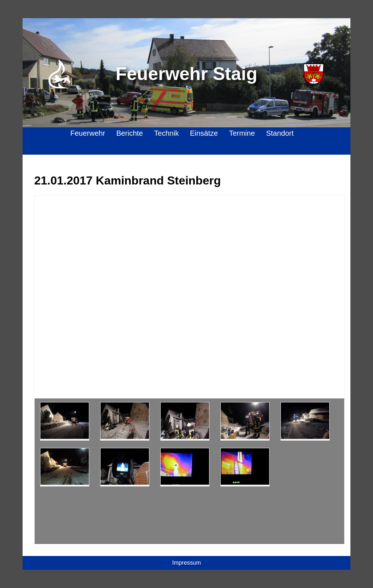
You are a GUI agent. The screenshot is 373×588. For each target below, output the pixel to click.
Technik (166, 133)
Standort (280, 133)
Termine (242, 133)
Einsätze (204, 133)
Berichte (129, 133)
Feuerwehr (88, 133)
